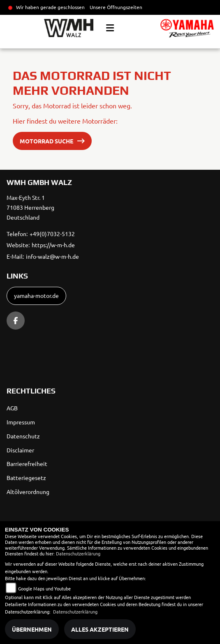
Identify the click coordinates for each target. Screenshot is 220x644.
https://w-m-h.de (53, 245)
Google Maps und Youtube (44, 588)
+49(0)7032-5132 (52, 234)
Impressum (21, 422)
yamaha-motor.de (36, 295)
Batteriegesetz (26, 478)
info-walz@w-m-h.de (52, 256)
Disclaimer (20, 450)
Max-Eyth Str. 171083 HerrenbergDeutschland (30, 207)
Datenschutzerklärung (78, 553)
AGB (12, 408)
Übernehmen (32, 629)
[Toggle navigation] (110, 28)
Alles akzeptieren (100, 629)
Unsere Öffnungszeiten (116, 7)
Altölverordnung (28, 492)
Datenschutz (23, 436)
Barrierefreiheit (27, 464)
